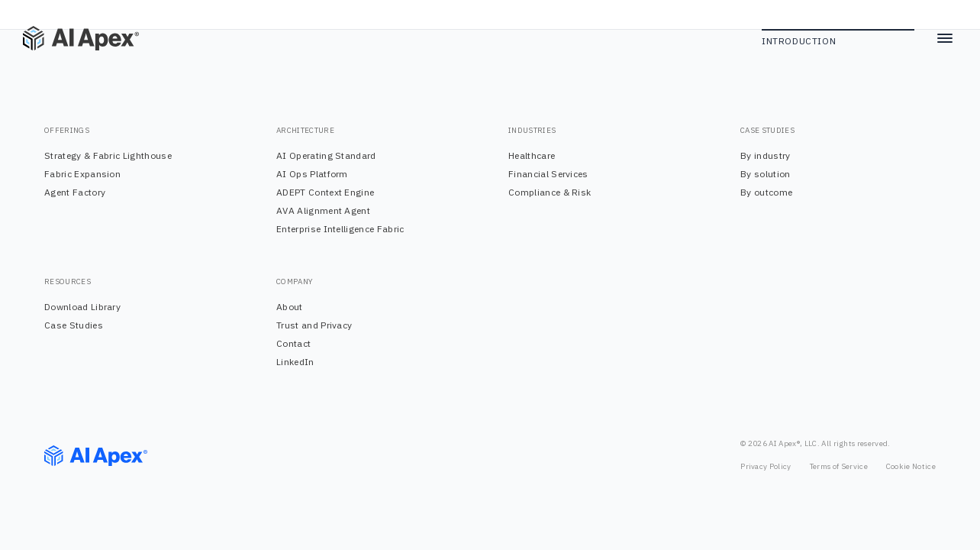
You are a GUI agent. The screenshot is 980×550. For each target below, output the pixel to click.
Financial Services (548, 174)
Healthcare (532, 155)
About (290, 307)
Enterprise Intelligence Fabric (340, 229)
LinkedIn (295, 362)
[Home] (69, 38)
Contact (293, 343)
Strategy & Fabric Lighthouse (108, 155)
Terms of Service (839, 466)
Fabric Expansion (82, 174)
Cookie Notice (911, 466)
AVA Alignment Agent (323, 210)
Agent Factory (75, 192)
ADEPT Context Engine (325, 192)
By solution (766, 174)
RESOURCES (68, 281)
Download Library (82, 307)
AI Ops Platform (312, 174)
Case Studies (74, 325)
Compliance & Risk (550, 192)
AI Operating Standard (326, 155)
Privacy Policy (766, 466)
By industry (766, 155)
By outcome (766, 192)
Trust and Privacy (314, 325)
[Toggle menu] (945, 38)
